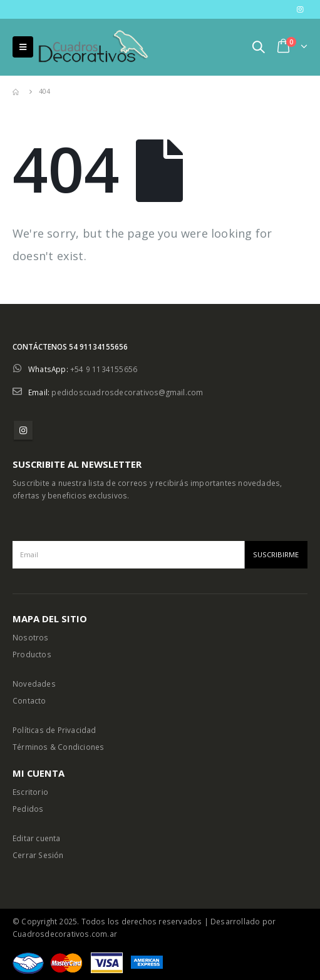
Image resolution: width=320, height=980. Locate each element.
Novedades (34, 684)
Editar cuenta (37, 838)
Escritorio (30, 792)
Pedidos (28, 809)
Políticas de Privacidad (54, 730)
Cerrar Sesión (38, 855)
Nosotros (31, 637)
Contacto (29, 700)
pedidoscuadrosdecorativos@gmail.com (127, 392)
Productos (32, 654)
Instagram (23, 430)
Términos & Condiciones (58, 747)
